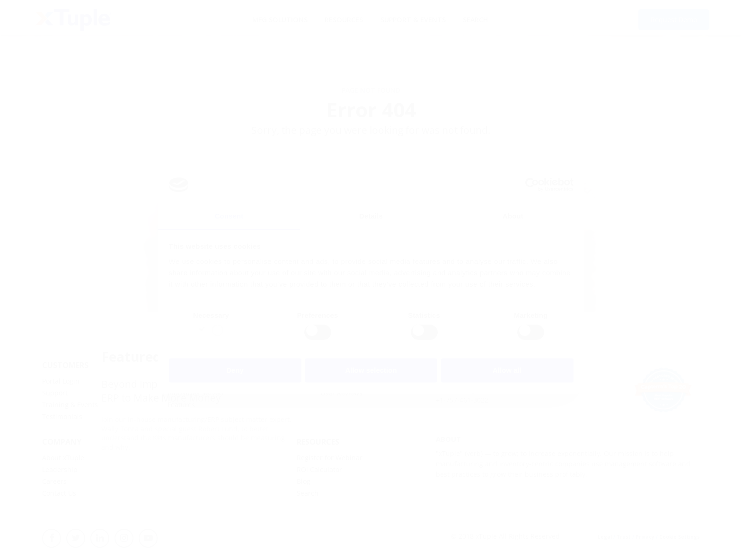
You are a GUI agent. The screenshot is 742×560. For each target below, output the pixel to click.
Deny (235, 371)
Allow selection (371, 371)
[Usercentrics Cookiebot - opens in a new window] (532, 184)
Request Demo (674, 20)
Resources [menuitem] (344, 19)
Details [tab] (371, 216)
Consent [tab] (229, 216)
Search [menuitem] (475, 19)
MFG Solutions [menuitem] (279, 19)
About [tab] (513, 216)
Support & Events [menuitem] (412, 19)
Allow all (507, 371)
